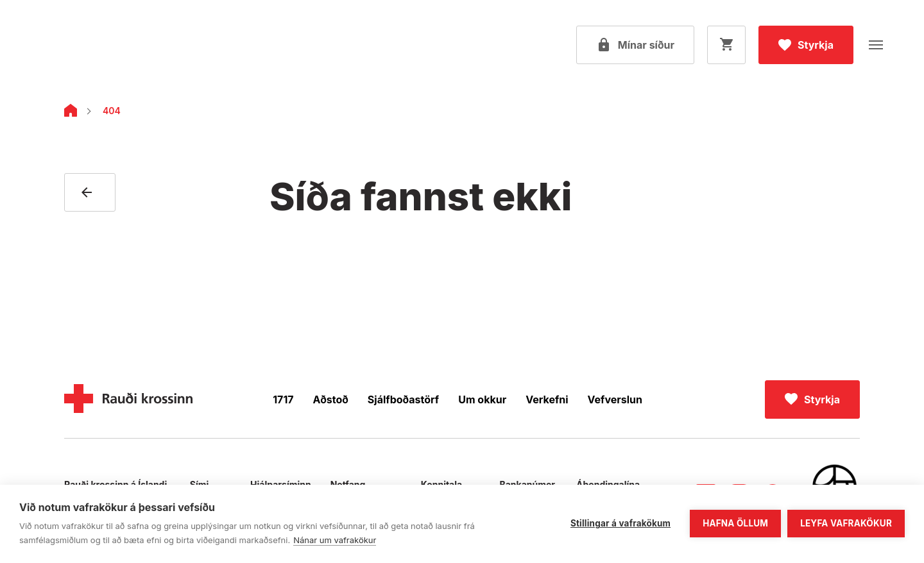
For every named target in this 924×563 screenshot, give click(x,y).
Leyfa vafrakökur (846, 523)
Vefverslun (615, 399)
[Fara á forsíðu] (93, 45)
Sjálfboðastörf (403, 399)
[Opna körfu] (726, 45)
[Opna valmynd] (876, 45)
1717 (283, 399)
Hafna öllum (735, 523)
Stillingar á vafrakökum (620, 523)
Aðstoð (331, 399)
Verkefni (547, 399)
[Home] (71, 113)
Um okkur (482, 399)
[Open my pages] (635, 45)
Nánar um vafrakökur (335, 540)
